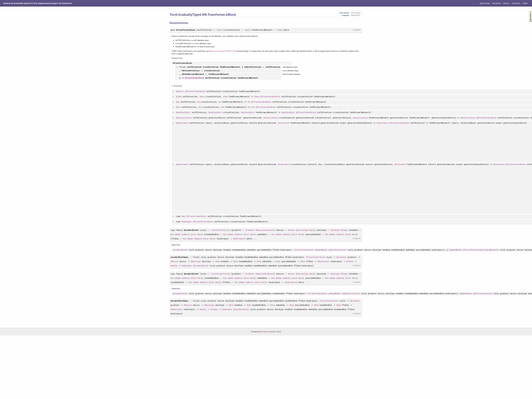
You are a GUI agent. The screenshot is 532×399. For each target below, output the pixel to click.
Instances (496, 3)
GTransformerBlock (186, 30)
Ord (179, 107)
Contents (516, 3)
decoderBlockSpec (179, 301)
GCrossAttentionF (483, 294)
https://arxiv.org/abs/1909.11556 (223, 51)
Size (194, 234)
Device (292, 230)
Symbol (185, 234)
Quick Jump (485, 3)
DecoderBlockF (191, 274)
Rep (183, 216)
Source (506, 3)
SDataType (196, 261)
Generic (180, 92)
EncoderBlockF (191, 230)
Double (350, 261)
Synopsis (528, 11)
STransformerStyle (316, 257)
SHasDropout (324, 261)
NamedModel (322, 250)
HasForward (183, 123)
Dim (172, 234)
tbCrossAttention (191, 71)
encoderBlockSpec (179, 257)
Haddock (265, 332)
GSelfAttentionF (338, 250)
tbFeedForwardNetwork (193, 74)
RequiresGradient (265, 230)
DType (344, 230)
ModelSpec (187, 222)
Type (219, 30)
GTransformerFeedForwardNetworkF (481, 250)
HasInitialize (185, 118)
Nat (311, 230)
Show (180, 97)
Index (525, 3)
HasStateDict (184, 113)
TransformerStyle (220, 230)
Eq (178, 102)
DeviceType (303, 230)
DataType (335, 230)
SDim (218, 261)
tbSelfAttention (253, 67)
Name (178, 234)
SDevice (174, 261)
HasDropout (239, 239)
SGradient (341, 257)
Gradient (250, 230)
